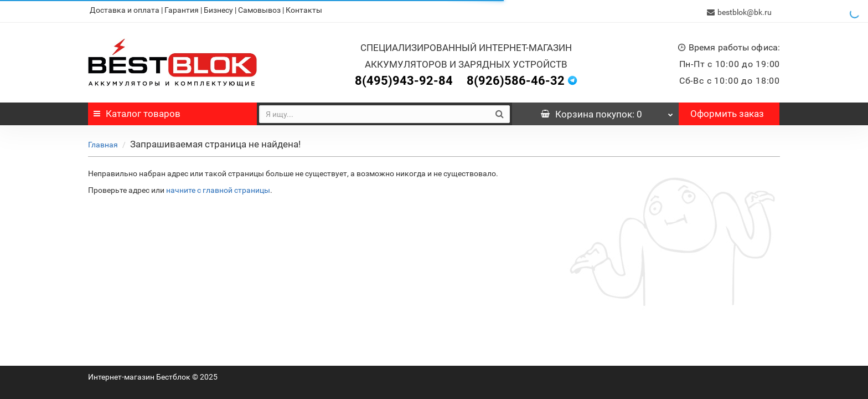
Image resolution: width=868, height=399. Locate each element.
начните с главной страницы (218, 188)
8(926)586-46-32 (516, 78)
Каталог (137, 111)
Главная (103, 142)
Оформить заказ (727, 111)
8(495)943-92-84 (404, 78)
